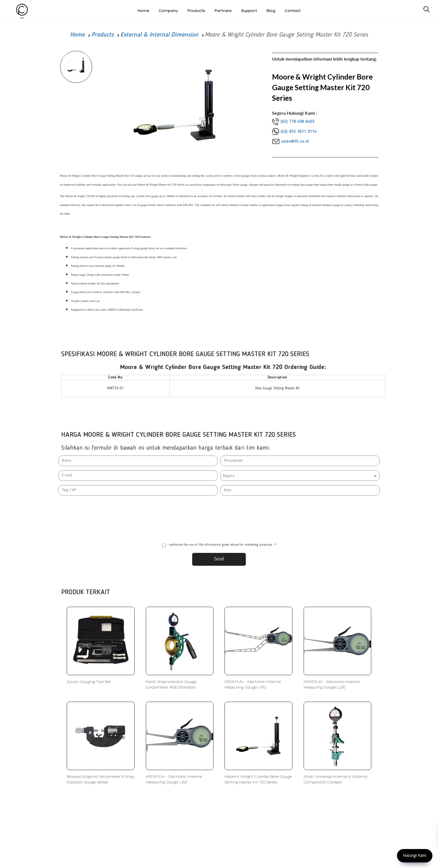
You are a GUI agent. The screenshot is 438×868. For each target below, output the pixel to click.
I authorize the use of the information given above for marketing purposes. (219, 545)
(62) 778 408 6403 (297, 122)
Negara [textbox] (229, 476)
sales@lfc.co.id (295, 142)
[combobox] (300, 476)
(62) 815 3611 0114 (298, 132)
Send (219, 559)
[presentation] (219, 519)
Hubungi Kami (415, 856)
